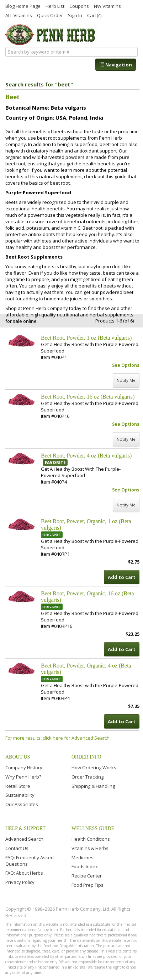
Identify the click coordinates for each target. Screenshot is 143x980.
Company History (24, 767)
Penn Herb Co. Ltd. (51, 35)
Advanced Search (24, 839)
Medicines (83, 857)
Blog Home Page (23, 6)
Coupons (79, 6)
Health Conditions (91, 839)
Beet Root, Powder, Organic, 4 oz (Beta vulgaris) (86, 669)
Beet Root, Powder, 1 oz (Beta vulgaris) (86, 338)
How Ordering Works (94, 767)
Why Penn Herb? (23, 777)
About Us (18, 757)
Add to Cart (122, 577)
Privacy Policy (20, 882)
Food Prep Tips (88, 885)
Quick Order (50, 15)
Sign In (75, 15)
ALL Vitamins (19, 15)
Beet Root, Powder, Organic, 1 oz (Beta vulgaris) (86, 524)
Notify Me (126, 380)
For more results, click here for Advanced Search (57, 738)
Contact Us (17, 848)
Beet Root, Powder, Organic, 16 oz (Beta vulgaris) (88, 597)
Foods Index (85, 866)
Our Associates (22, 804)
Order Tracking (88, 777)
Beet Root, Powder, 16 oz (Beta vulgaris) (88, 397)
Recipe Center (87, 876)
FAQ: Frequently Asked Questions (30, 861)
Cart (94, 15)
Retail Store (18, 786)
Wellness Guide (93, 828)
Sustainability (20, 795)
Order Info (86, 757)
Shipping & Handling (93, 786)
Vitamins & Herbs (90, 848)
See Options (126, 365)
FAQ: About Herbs (24, 873)
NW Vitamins (107, 6)
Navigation (116, 65)
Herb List (55, 6)
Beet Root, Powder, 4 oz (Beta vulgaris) (86, 456)
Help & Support (25, 828)
